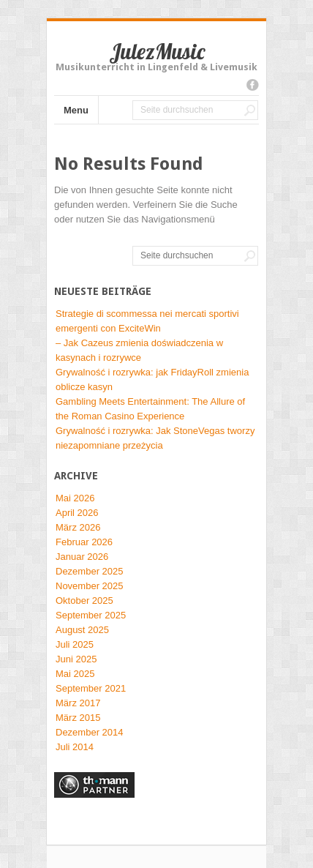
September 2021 (91, 688)
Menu (76, 110)
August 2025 (82, 630)
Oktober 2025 (84, 601)
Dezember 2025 (90, 571)
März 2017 (78, 703)
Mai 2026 (75, 498)
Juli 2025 (75, 644)
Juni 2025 (76, 659)
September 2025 (91, 615)
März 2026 (78, 527)
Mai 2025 (75, 674)
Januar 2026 (82, 557)
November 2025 (90, 586)
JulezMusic (157, 51)
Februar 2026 (84, 542)
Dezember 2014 (90, 732)
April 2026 (77, 513)
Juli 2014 (75, 747)
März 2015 (78, 718)
